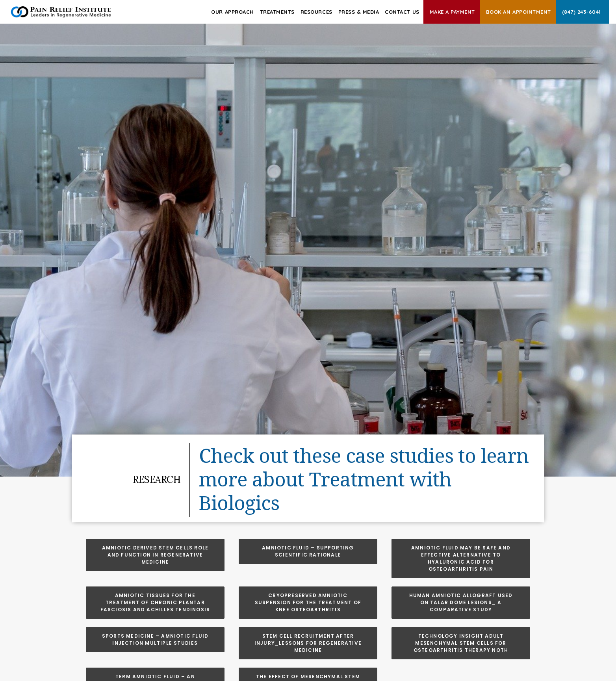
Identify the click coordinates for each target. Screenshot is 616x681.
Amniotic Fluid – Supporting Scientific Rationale (309, 551)
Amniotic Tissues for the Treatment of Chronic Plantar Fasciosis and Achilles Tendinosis (155, 602)
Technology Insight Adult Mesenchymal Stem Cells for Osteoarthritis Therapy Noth (461, 643)
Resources (316, 12)
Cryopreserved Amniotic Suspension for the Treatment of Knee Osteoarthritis (309, 602)
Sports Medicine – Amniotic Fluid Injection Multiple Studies (156, 639)
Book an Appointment (519, 12)
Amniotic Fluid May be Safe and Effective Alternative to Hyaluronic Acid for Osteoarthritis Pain (462, 558)
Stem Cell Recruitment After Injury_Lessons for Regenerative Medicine (309, 643)
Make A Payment (452, 12)
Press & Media (359, 12)
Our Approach (232, 12)
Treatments (277, 12)
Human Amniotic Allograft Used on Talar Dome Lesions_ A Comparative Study (462, 602)
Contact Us (402, 12)
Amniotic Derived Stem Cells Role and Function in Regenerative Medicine (156, 555)
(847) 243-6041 (582, 12)
